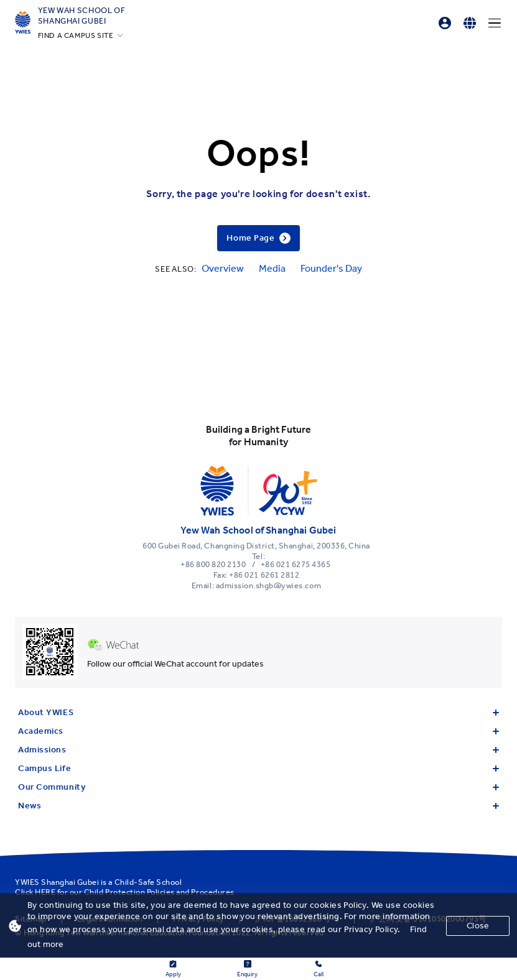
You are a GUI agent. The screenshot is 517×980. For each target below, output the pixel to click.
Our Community (258, 787)
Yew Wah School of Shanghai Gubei (82, 16)
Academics (258, 731)
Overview (223, 268)
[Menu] (495, 23)
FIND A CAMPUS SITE (76, 35)
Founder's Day (331, 268)
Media (272, 268)
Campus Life (258, 768)
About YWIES (258, 712)
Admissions (258, 750)
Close (478, 926)
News (258, 806)
